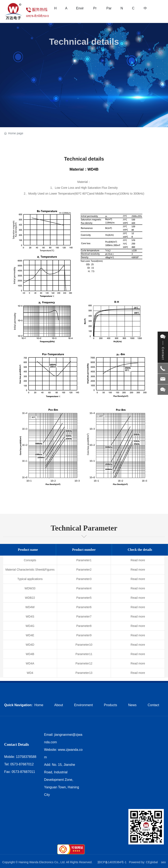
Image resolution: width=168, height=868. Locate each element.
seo (163, 862)
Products (111, 705)
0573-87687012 (22, 764)
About (59, 705)
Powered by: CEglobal (143, 862)
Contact (153, 705)
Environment (83, 705)
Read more (138, 560)
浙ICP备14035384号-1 (112, 862)
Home (39, 705)
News (132, 705)
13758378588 (26, 757)
